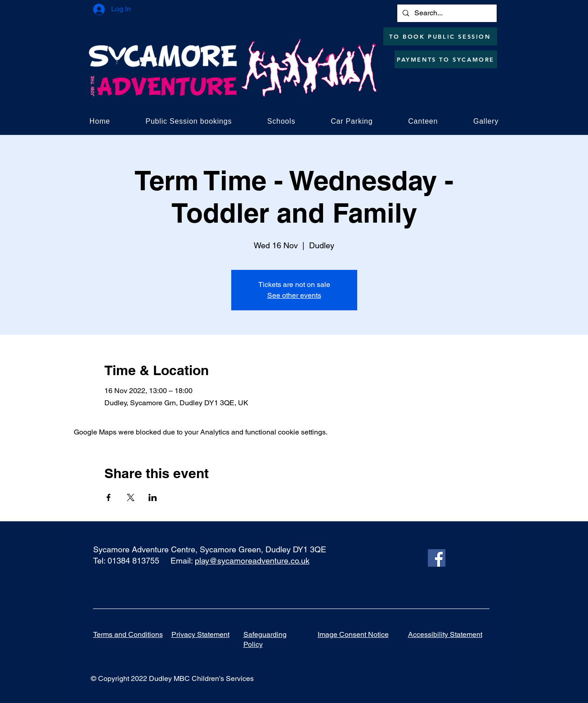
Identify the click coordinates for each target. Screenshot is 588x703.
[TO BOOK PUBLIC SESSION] (440, 36)
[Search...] (446, 13)
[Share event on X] (131, 497)
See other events (294, 295)
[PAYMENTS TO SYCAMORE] (446, 59)
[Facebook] (437, 558)
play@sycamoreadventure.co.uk (252, 561)
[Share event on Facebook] (109, 497)
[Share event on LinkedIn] (153, 497)
